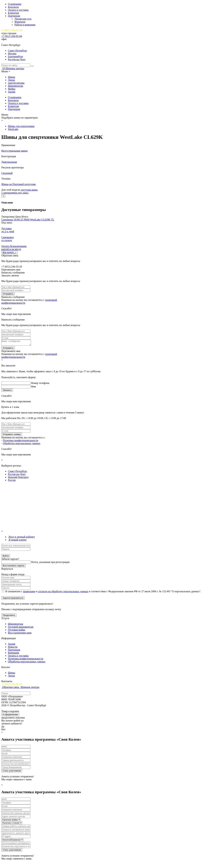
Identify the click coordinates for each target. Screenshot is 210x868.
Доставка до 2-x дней (8, 230)
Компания (13, 654)
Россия (12, 481)
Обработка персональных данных (22, 444)
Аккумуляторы (16, 83)
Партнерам (14, 16)
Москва (12, 54)
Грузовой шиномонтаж (21, 628)
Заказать (7, 391)
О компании (15, 4)
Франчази (20, 22)
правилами (29, 592)
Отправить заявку (12, 435)
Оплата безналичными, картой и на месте (14, 248)
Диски (11, 80)
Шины (11, 77)
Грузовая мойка (16, 631)
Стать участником (12, 772)
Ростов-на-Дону (17, 59)
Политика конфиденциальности (20, 441)
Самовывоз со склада (8, 239)
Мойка (12, 89)
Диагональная (9, 162)
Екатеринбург (15, 56)
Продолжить (9, 616)
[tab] (21, 538)
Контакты (13, 7)
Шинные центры (15, 68)
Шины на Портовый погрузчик (19, 184)
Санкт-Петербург (17, 51)
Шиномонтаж (15, 86)
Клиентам (13, 13)
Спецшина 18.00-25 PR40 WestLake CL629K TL (28, 220)
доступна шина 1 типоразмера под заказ (19, 191)
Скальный (7, 173)
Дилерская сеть (23, 19)
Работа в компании (25, 25)
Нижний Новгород (18, 478)
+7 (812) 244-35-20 (12, 30)
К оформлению (10, 715)
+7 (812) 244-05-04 (12, 36)
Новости (13, 648)
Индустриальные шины (14, 151)
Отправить (8, 294)
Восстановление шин (20, 634)
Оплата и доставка (18, 10)
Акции (12, 92)
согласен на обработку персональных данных (63, 592)
